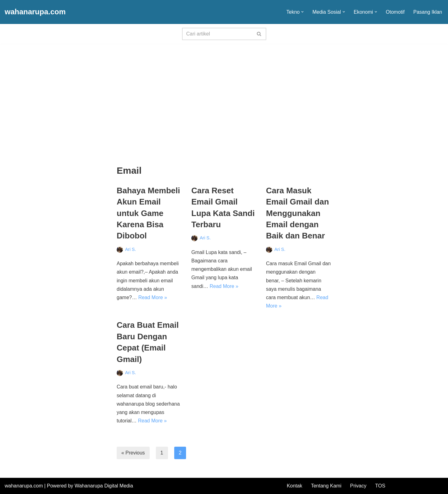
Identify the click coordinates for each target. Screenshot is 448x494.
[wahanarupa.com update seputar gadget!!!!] (35, 12)
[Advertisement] (224, 91)
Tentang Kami (326, 486)
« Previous (133, 453)
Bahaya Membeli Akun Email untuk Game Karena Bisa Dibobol (148, 213)
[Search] (217, 34)
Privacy (358, 486)
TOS (380, 486)
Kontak (295, 486)
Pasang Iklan (428, 12)
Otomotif (395, 12)
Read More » (153, 297)
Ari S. (131, 249)
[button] (302, 12)
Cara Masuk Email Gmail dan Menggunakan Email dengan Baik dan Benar (297, 213)
